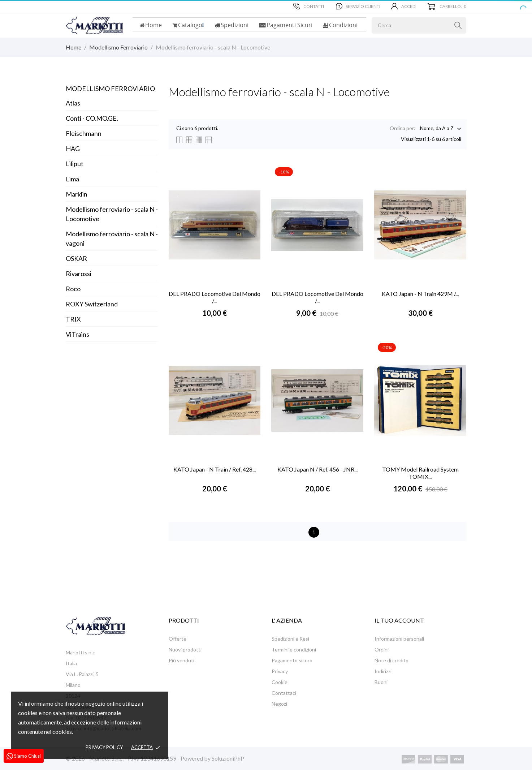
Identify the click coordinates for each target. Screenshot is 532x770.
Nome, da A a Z (437, 129)
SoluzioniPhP (228, 758)
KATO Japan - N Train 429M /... (420, 294)
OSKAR (76, 258)
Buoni (381, 682)
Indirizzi (383, 671)
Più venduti (181, 660)
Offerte (178, 639)
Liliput (75, 164)
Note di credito (392, 660)
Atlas (73, 103)
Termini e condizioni (294, 649)
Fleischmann (84, 133)
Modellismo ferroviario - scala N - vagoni (112, 238)
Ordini (382, 649)
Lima (72, 179)
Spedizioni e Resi (290, 639)
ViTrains (77, 334)
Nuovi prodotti (185, 649)
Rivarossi (79, 274)
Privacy (280, 671)
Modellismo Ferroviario (110, 89)
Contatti (309, 6)
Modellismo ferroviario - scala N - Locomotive (112, 214)
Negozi (279, 704)
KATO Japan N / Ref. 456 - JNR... (317, 469)
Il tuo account (399, 620)
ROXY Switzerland (92, 304)
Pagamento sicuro (292, 660)
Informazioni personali (399, 639)
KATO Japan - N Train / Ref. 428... (215, 469)
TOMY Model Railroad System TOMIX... (420, 473)
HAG (73, 149)
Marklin (77, 194)
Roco (73, 289)
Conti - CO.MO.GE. (92, 118)
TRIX (73, 319)
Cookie (280, 682)
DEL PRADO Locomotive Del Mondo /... (215, 297)
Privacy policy (104, 747)
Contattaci (284, 693)
